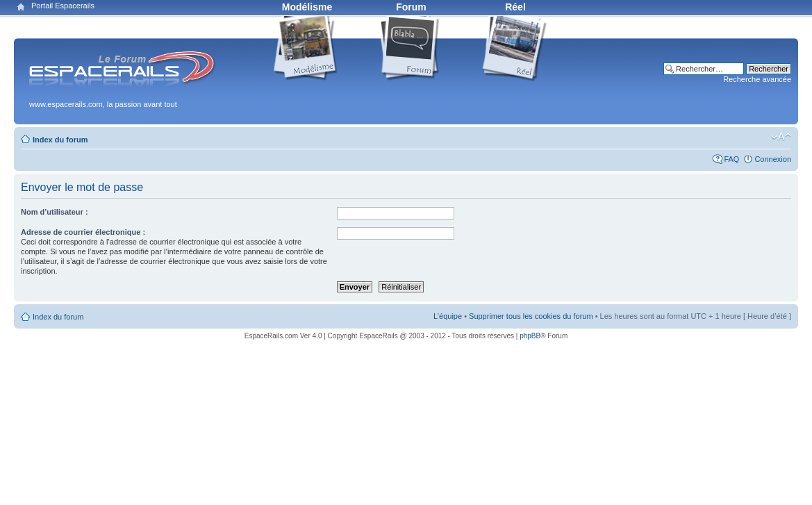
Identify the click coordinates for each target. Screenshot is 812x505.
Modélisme (307, 7)
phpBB (530, 336)
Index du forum (60, 140)
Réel (515, 7)
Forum (411, 7)
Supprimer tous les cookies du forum (531, 316)
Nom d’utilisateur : (55, 212)
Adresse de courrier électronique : (83, 232)
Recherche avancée (757, 79)
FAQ (731, 159)
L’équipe (448, 316)
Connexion (773, 159)
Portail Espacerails (63, 6)
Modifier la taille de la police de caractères (781, 137)
